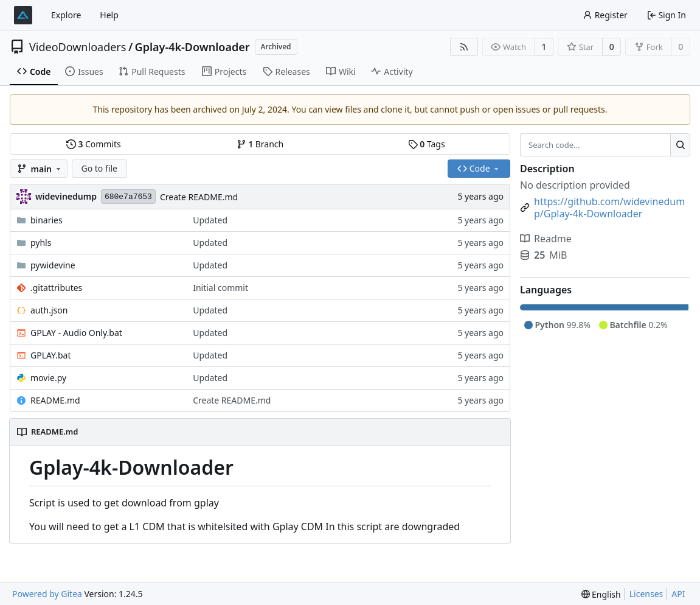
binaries (47, 220)
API (678, 594)
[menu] (601, 594)
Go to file (99, 168)
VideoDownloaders (78, 47)
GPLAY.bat (50, 355)
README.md (55, 400)
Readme (546, 239)
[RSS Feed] (464, 47)
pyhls (41, 243)
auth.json (49, 310)
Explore (66, 15)
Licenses (646, 594)
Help (109, 15)
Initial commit (220, 288)
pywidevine (53, 265)
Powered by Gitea (47, 594)
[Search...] (680, 145)
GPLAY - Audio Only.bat (76, 333)
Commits (94, 144)
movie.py (48, 378)
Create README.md (199, 197)
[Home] (23, 15)
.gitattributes (56, 288)
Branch (260, 144)
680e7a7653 (128, 197)
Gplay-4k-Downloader (192, 47)
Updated (210, 220)
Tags (427, 144)
